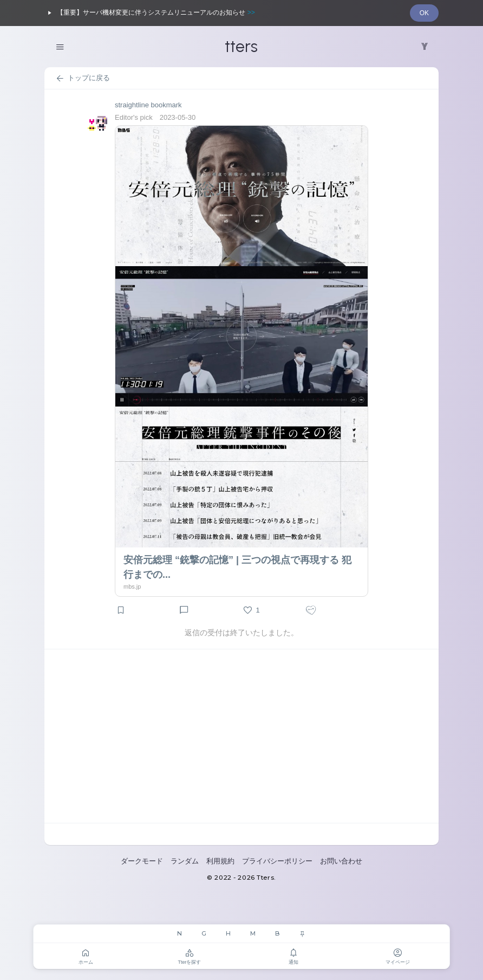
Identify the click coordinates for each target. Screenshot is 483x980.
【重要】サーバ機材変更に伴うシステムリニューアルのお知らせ (150, 13)
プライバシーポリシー (277, 861)
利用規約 (220, 861)
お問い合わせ (341, 861)
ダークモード (142, 861)
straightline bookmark (148, 105)
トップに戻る (83, 79)
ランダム (185, 861)
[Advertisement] (241, 736)
